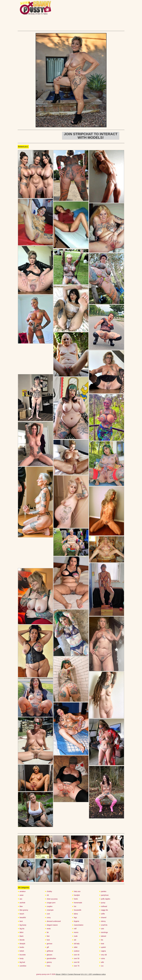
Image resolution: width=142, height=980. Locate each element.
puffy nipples (105, 899)
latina (75, 914)
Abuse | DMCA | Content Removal (68, 974)
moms (75, 932)
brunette (22, 955)
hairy (47, 966)
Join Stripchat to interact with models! (91, 136)
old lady (76, 944)
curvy (48, 917)
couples (49, 906)
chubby (48, 891)
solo (102, 929)
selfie (102, 914)
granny (48, 962)
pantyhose (104, 895)
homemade (77, 903)
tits (101, 940)
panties (103, 891)
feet (47, 936)
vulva (102, 958)
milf (74, 929)
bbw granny (23, 910)
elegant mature (51, 925)
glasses (48, 955)
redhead (103, 906)
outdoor (76, 951)
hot (74, 906)
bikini (21, 932)
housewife (77, 910)
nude (75, 936)
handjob (76, 895)
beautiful (22, 917)
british (21, 951)
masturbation (78, 925)
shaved (103, 917)
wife (101, 962)
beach (21, 914)
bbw (20, 906)
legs (74, 917)
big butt (21, 962)
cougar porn (50, 903)
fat (47, 932)
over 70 (76, 966)
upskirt (102, 947)
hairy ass (76, 891)
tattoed (103, 936)
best (20, 921)
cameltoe (22, 966)
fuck (47, 940)
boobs (21, 947)
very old (103, 955)
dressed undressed (53, 921)
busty (21, 958)
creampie (49, 910)
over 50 (76, 958)
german (48, 944)
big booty (22, 925)
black (21, 936)
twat (102, 944)
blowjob (21, 944)
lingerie (76, 921)
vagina (102, 951)
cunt (47, 914)
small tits (103, 925)
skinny (102, 921)
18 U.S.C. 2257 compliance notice (93, 974)
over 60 (76, 962)
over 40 (76, 955)
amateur (22, 891)
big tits (21, 929)
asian (21, 895)
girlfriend (49, 951)
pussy (102, 903)
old (74, 940)
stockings (103, 932)
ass (20, 899)
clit (47, 895)
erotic (48, 929)
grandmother (50, 958)
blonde (21, 940)
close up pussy (51, 899)
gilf (47, 947)
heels (75, 899)
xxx (101, 966)
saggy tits (103, 910)
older (75, 947)
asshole (21, 903)
